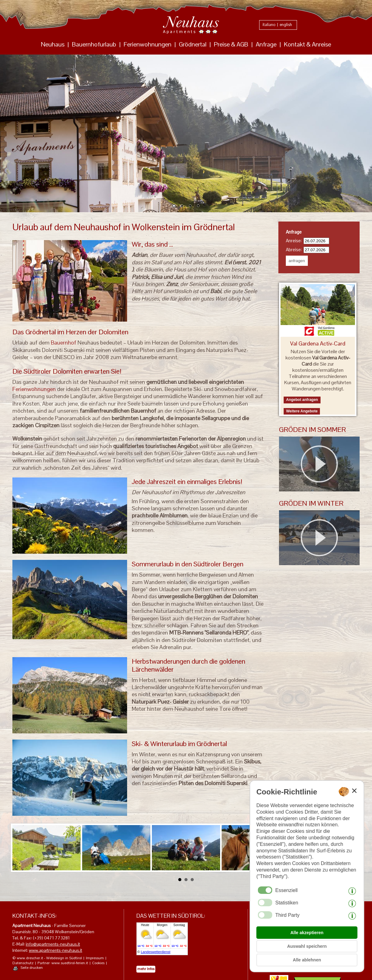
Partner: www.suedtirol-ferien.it (63, 963)
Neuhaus (53, 44)
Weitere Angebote (302, 411)
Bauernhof (64, 343)
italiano (269, 25)
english (286, 25)
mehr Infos (146, 969)
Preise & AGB (231, 44)
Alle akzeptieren (307, 933)
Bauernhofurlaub (94, 44)
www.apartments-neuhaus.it (55, 950)
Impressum (95, 958)
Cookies (98, 963)
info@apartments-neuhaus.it (53, 944)
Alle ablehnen (307, 960)
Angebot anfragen (302, 400)
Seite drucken (32, 968)
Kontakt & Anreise (308, 44)
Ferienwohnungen (148, 44)
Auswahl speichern (307, 946)
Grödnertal (193, 44)
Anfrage (266, 44)
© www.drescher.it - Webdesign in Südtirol (47, 958)
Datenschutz (23, 963)
